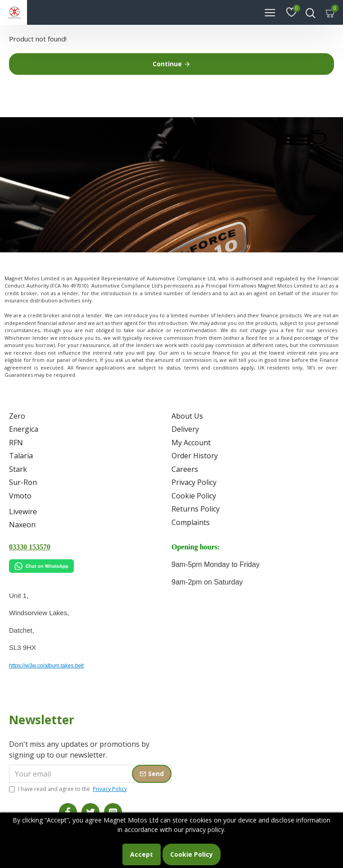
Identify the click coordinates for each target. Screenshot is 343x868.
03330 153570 (30, 547)
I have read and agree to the (69, 789)
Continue (167, 64)
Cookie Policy (192, 854)
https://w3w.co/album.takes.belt (46, 666)
